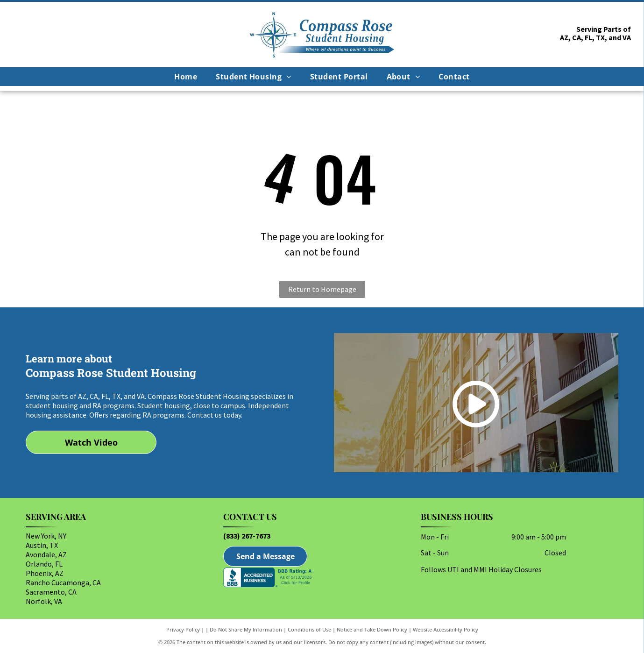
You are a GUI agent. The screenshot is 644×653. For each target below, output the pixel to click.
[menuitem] (186, 77)
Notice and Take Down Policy (372, 629)
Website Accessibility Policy (446, 629)
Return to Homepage (322, 289)
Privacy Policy (183, 629)
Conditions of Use (309, 629)
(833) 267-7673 (247, 536)
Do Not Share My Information (246, 629)
